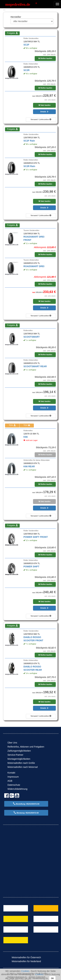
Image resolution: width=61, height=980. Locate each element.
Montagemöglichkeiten (19, 759)
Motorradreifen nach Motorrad (23, 767)
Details (44, 112)
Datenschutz (14, 785)
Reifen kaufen (45, 58)
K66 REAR (29, 466)
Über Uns (12, 743)
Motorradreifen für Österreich (24, 957)
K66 (26, 437)
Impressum (13, 777)
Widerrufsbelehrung (17, 789)
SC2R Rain (29, 166)
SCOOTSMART (32, 337)
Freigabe (12, 33)
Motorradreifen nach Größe (21, 763)
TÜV (12, 425)
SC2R (26, 70)
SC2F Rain (29, 141)
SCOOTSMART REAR (35, 366)
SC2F (26, 45)
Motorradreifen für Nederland (24, 961)
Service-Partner (15, 755)
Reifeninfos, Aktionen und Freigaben (26, 747)
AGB (10, 781)
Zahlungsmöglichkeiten (19, 751)
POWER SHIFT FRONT (36, 537)
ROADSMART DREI (34, 266)
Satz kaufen (44, 105)
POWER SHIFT (31, 567)
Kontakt (11, 773)
